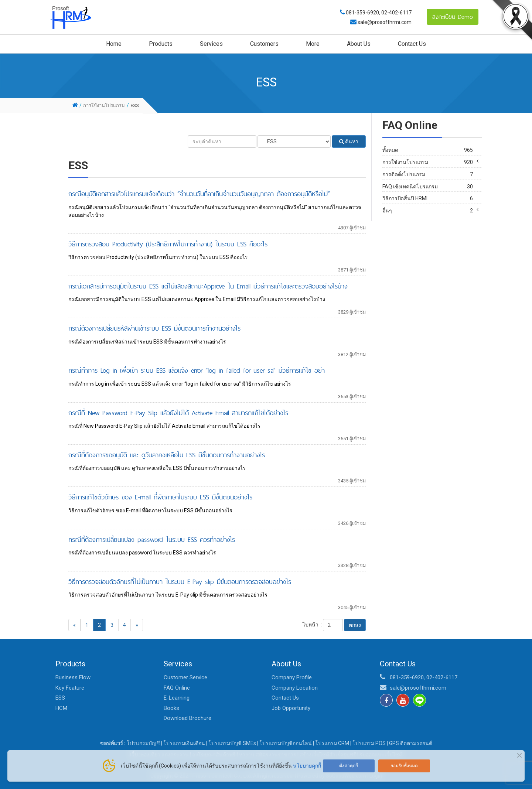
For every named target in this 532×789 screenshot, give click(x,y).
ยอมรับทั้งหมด (404, 766)
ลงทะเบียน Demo (453, 17)
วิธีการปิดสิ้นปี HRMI (428, 214)
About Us (359, 44)
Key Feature (70, 688)
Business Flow (73, 677)
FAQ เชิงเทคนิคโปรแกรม (428, 202)
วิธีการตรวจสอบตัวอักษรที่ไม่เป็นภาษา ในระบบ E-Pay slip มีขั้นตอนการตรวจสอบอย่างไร (180, 582)
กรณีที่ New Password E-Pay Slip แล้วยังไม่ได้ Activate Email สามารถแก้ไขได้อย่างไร (178, 413)
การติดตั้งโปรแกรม (428, 190)
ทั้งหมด (428, 150)
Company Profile (292, 677)
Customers (264, 44)
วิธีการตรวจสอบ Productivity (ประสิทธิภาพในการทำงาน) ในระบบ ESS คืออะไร (168, 244)
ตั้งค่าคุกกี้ (349, 766)
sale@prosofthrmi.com (384, 22)
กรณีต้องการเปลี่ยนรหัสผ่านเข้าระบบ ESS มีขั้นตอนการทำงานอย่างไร (154, 328)
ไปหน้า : (312, 625)
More (313, 44)
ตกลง (355, 625)
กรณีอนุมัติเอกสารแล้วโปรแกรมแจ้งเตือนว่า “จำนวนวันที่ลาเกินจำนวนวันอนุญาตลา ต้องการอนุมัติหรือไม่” (199, 194)
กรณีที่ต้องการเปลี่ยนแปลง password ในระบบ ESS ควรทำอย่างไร (152, 539)
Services (211, 44)
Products (161, 44)
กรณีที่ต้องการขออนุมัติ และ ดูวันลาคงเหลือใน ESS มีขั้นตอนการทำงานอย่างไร (167, 455)
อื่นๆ (428, 226)
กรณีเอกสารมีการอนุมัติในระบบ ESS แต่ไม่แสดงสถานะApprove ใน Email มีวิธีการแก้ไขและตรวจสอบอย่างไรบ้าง (208, 286)
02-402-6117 (396, 13)
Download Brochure (187, 718)
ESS (60, 698)
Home (114, 44)
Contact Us (412, 44)
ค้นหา (349, 141)
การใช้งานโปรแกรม (428, 162)
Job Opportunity (291, 708)
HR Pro (430, 172)
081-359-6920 (362, 13)
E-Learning (177, 698)
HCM (61, 708)
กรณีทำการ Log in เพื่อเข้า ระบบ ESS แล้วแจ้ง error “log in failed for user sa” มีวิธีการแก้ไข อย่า (197, 370)
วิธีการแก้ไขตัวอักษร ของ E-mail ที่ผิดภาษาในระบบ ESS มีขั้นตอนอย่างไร (160, 497)
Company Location (295, 688)
